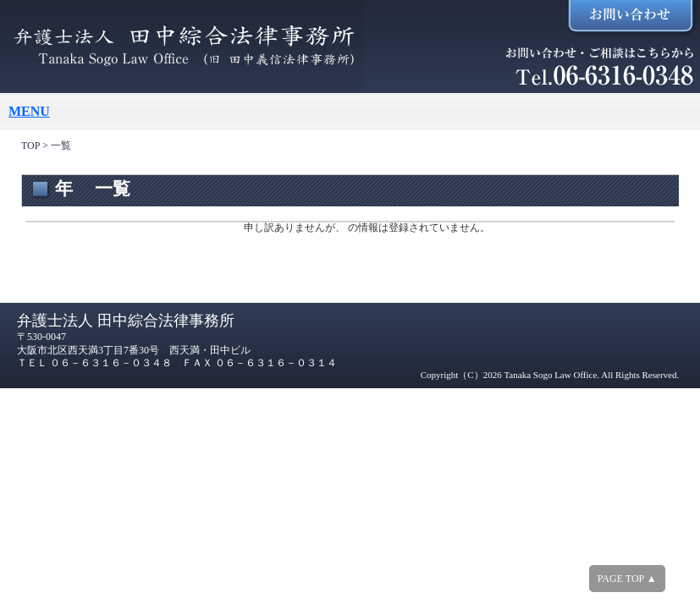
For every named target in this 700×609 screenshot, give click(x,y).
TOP (30, 145)
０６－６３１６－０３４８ (111, 363)
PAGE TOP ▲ (627, 579)
